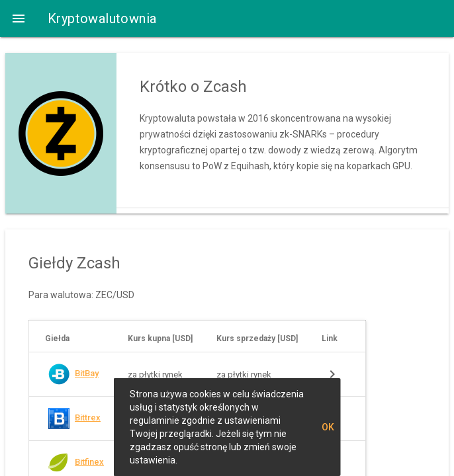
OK (328, 427)
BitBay (87, 373)
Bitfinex (89, 462)
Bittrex (88, 417)
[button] (19, 19)
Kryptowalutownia (102, 19)
